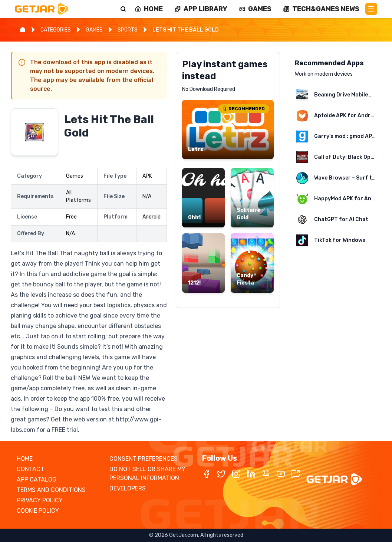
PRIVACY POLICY (40, 500)
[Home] (23, 30)
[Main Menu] (371, 9)
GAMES (94, 30)
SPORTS (128, 30)
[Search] (123, 9)
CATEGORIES (56, 30)
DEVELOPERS (128, 488)
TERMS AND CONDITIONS (51, 490)
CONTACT (30, 469)
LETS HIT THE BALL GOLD (186, 30)
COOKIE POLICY (38, 511)
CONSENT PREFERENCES (144, 459)
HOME (25, 459)
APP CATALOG (37, 479)
